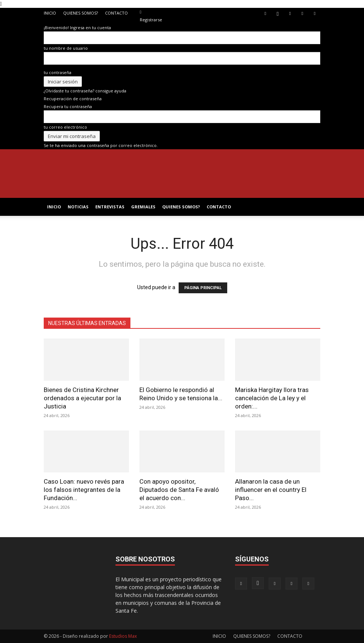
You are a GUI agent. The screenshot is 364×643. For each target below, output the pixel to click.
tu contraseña (58, 72)
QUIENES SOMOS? (81, 13)
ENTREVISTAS (110, 207)
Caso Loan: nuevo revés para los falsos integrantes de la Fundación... (84, 490)
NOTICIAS (78, 207)
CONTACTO (116, 13)
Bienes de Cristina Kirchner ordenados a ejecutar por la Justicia (82, 398)
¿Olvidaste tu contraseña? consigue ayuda (85, 91)
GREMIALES (143, 207)
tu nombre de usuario (66, 48)
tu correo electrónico (65, 127)
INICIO (50, 13)
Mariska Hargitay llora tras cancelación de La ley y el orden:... (272, 398)
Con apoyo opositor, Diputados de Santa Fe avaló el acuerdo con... (179, 490)
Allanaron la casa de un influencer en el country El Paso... (271, 490)
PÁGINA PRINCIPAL (203, 288)
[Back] (141, 12)
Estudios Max (123, 636)
